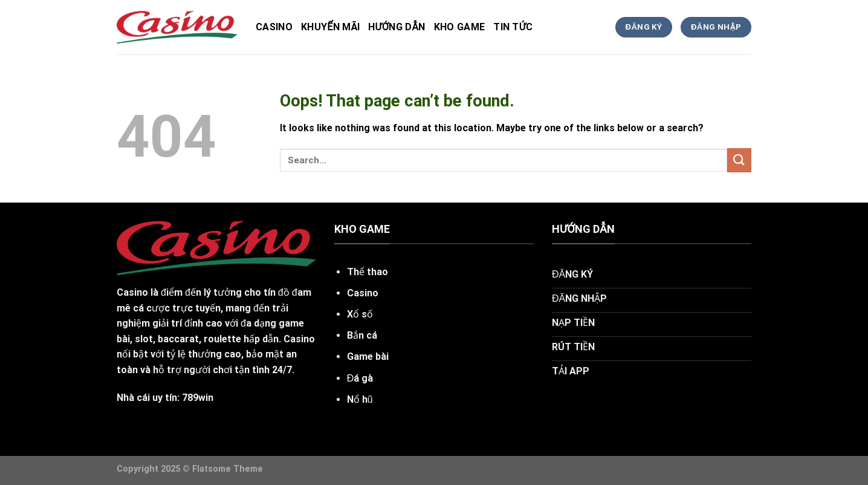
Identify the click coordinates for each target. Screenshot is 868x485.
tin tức (513, 27)
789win (198, 398)
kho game (460, 27)
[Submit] (739, 160)
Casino (274, 27)
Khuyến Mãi (330, 27)
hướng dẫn (397, 27)
